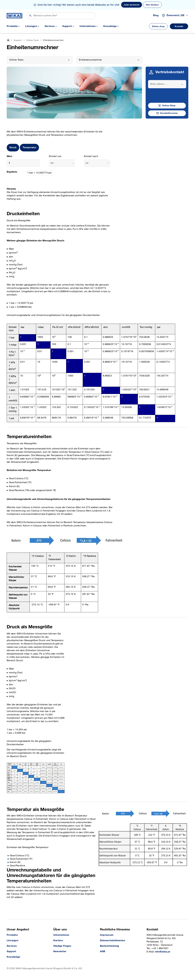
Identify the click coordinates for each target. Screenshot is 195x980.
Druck (13, 148)
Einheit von (55, 156)
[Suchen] (61, 16)
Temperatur (29, 148)
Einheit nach (91, 156)
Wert (9, 156)
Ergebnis (12, 172)
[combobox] (167, 84)
